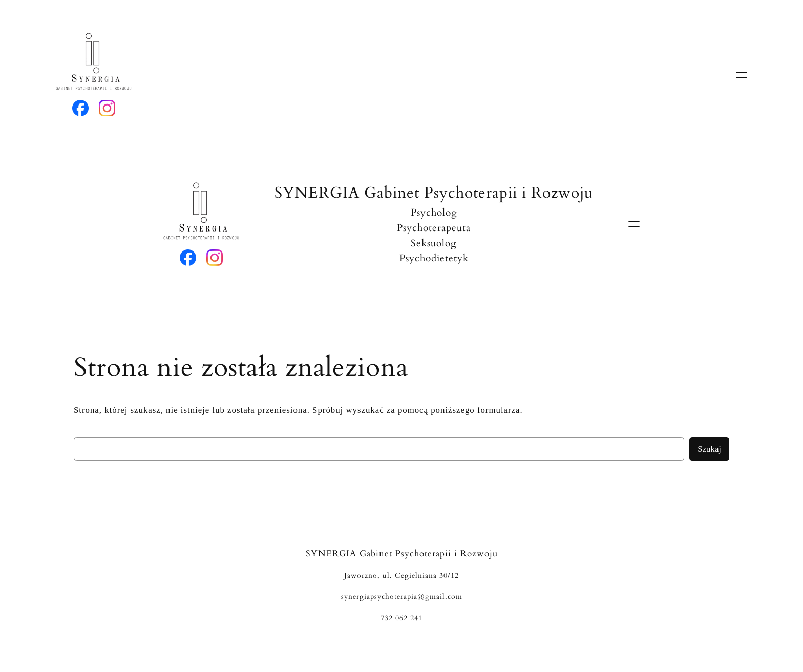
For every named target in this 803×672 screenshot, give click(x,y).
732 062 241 (401, 618)
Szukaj (709, 449)
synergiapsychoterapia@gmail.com (402, 596)
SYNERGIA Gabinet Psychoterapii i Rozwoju (434, 193)
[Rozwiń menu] (742, 75)
